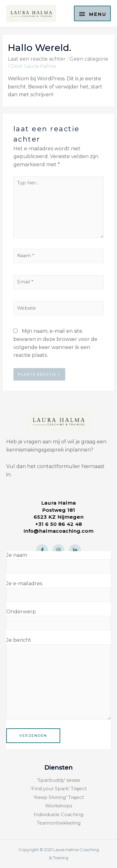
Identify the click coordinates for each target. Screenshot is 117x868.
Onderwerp (58, 619)
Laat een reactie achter (37, 59)
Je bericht (58, 680)
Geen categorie (89, 59)
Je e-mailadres (58, 591)
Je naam (58, 563)
